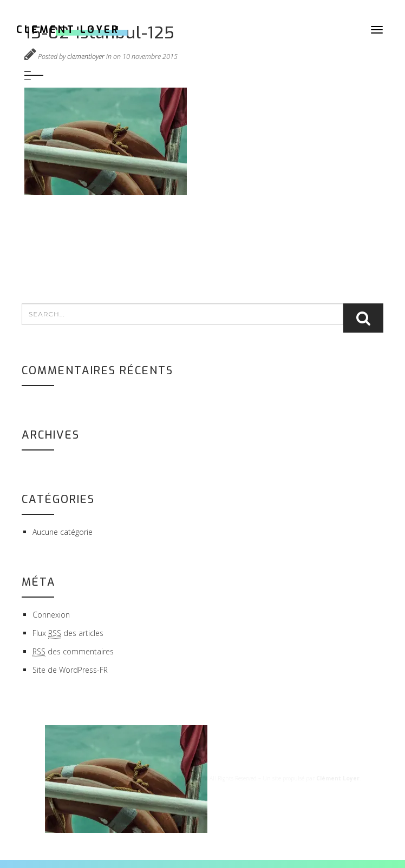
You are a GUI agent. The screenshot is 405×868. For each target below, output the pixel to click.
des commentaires (73, 652)
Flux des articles (68, 633)
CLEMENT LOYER (68, 30)
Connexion (51, 615)
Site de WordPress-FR (70, 670)
